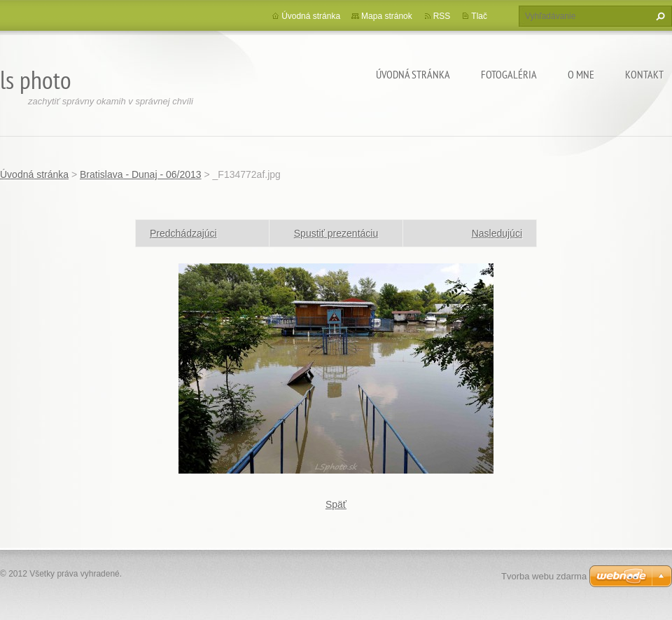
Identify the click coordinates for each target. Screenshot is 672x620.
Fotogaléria (509, 74)
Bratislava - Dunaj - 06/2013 (141, 174)
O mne (581, 74)
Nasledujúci (497, 233)
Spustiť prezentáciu (336, 233)
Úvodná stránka (413, 74)
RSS (442, 16)
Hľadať (659, 16)
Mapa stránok (387, 16)
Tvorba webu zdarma (544, 576)
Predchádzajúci (183, 233)
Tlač (479, 16)
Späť (336, 504)
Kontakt (644, 74)
